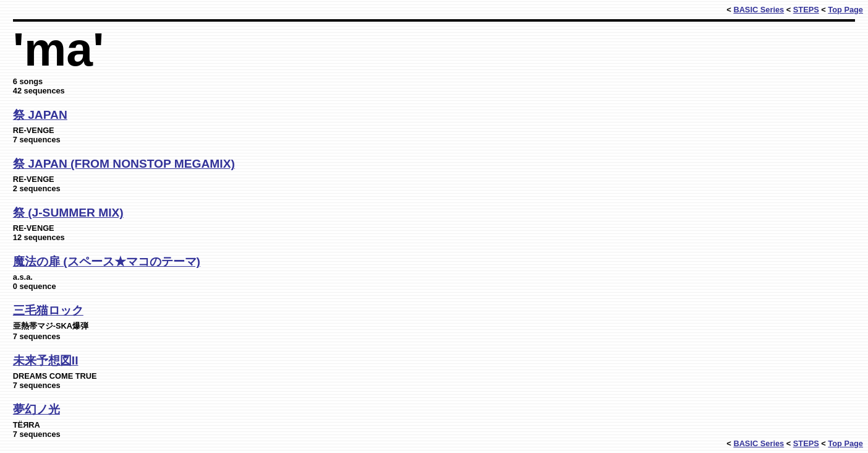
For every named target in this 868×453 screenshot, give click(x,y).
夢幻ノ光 (36, 409)
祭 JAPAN (40, 115)
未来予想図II (46, 360)
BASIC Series (759, 10)
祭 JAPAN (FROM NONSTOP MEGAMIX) (124, 164)
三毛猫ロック (48, 310)
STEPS (806, 10)
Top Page (845, 10)
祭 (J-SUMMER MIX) (68, 213)
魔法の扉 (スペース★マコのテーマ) (107, 261)
